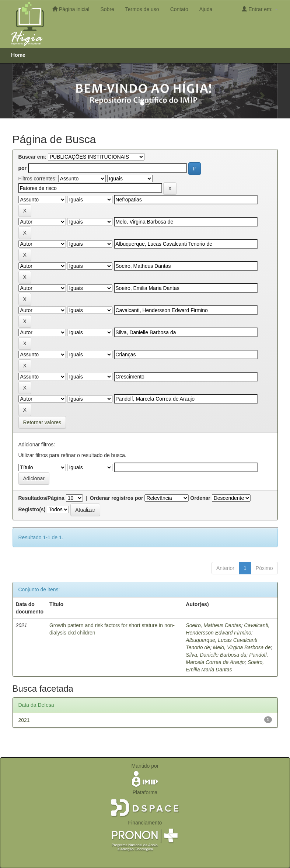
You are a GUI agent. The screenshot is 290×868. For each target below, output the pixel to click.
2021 (24, 720)
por (23, 168)
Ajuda (206, 9)
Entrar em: (260, 9)
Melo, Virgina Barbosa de (242, 647)
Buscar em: (32, 157)
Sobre (107, 9)
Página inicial (71, 9)
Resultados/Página (41, 498)
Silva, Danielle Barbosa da (216, 655)
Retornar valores (42, 422)
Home (18, 55)
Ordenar (200, 498)
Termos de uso (142, 9)
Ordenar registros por (117, 498)
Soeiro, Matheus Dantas (213, 625)
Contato (179, 9)
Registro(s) (32, 509)
